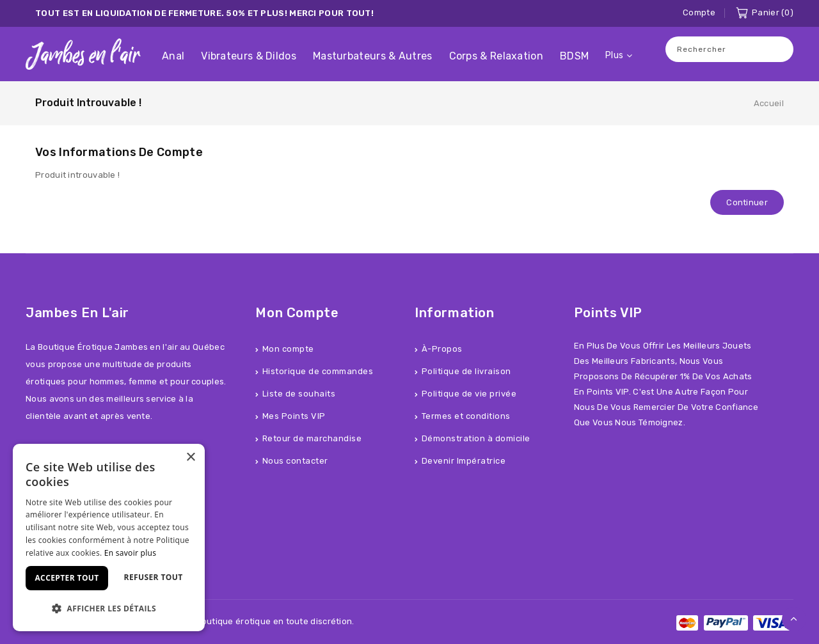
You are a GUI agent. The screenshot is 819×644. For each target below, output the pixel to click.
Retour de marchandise (312, 438)
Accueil (769, 103)
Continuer (747, 202)
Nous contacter (295, 461)
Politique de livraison (466, 371)
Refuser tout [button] (154, 577)
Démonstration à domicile (476, 438)
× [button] (190, 458)
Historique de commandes (318, 371)
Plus (614, 55)
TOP (794, 619)
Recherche (777, 49)
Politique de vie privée (469, 394)
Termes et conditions (466, 416)
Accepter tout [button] (67, 578)
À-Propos (442, 349)
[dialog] (109, 538)
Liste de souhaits (299, 394)
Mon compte (288, 349)
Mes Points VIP (294, 416)
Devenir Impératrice (464, 461)
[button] (109, 609)
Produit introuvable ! (88, 103)
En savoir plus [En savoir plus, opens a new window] (130, 553)
